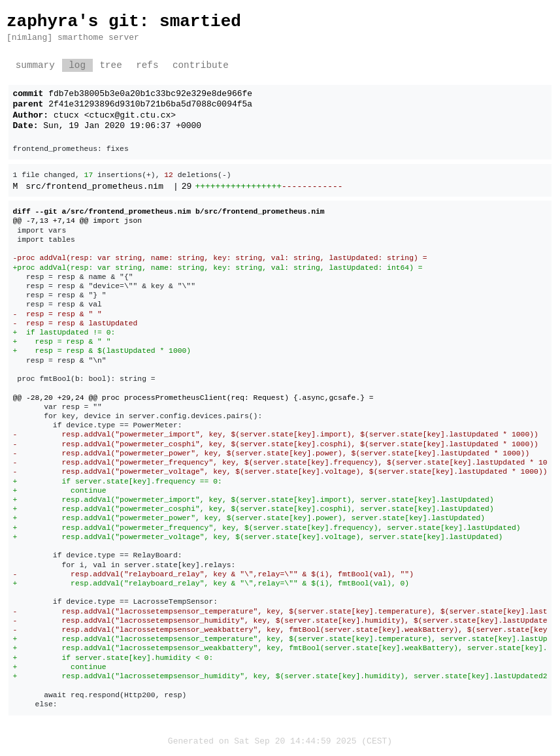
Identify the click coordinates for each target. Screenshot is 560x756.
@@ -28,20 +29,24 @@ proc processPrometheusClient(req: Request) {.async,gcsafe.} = (193, 398)
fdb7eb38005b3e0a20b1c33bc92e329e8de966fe (150, 94)
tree (110, 66)
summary (35, 66)
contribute (201, 66)
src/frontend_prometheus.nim (94, 187)
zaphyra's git (73, 22)
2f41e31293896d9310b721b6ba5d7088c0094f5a (150, 105)
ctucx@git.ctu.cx (130, 116)
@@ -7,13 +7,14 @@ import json (78, 221)
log (77, 66)
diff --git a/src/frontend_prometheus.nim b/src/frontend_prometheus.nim (169, 211)
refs (147, 66)
